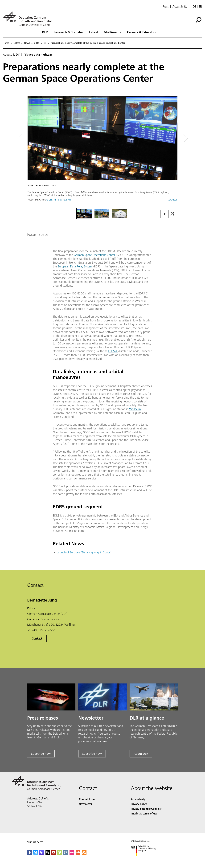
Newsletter (86, 804)
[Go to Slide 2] (102, 213)
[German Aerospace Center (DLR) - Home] (29, 19)
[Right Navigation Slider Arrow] (174, 138)
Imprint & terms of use (144, 813)
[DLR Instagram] (66, 854)
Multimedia (113, 32)
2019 (37, 43)
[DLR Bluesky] (36, 854)
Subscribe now (41, 754)
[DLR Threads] (48, 854)
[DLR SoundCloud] (78, 854)
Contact (37, 638)
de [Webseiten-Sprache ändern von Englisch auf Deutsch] (195, 6)
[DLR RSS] (84, 854)
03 (45, 43)
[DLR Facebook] (30, 854)
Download (172, 200)
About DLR (141, 754)
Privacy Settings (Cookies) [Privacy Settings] (146, 809)
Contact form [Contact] (87, 799)
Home (6, 43)
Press (166, 7)
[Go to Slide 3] (119, 213)
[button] (102, 152)
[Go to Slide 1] (84, 213)
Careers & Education (142, 32)
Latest (93, 32)
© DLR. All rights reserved (59, 200)
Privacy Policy (139, 804)
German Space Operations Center (94, 255)
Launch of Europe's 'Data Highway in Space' (84, 552)
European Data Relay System (75, 266)
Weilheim (135, 409)
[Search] (199, 20)
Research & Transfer (68, 32)
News (27, 43)
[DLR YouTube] (54, 854)
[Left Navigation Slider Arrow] (32, 138)
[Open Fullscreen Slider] (172, 214)
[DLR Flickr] (72, 854)
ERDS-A (113, 351)
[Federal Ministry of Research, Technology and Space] (146, 859)
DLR (45, 32)
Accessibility (180, 7)
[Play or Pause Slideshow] (165, 214)
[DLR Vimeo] (60, 854)
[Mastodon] (42, 854)
